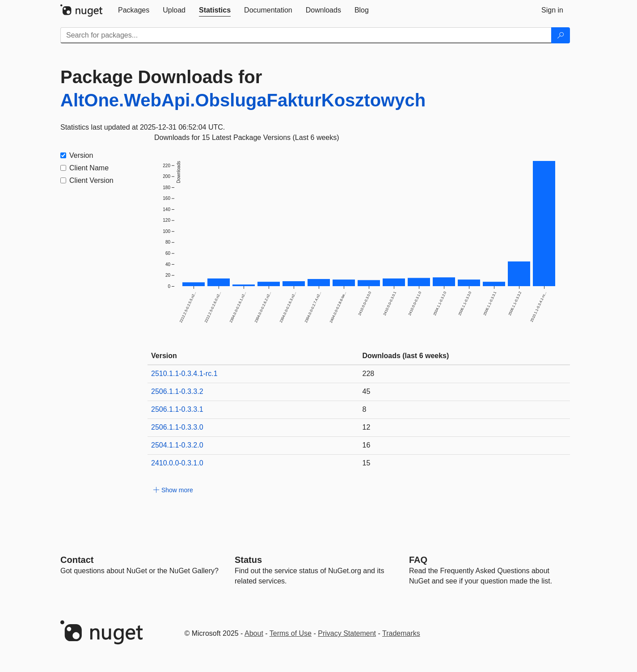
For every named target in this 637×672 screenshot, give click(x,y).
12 (367, 427)
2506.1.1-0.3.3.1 (177, 409)
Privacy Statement (347, 633)
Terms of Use (291, 633)
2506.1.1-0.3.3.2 (177, 391)
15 (367, 463)
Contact (77, 560)
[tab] (134, 10)
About (254, 633)
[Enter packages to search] (306, 35)
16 (367, 445)
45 (367, 391)
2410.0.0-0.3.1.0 (177, 463)
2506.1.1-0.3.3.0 (177, 427)
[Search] (561, 35)
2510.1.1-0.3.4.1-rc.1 (184, 374)
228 (369, 374)
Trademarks (401, 633)
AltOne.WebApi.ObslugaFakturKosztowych (243, 100)
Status (248, 560)
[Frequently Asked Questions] (418, 560)
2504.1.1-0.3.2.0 (177, 445)
